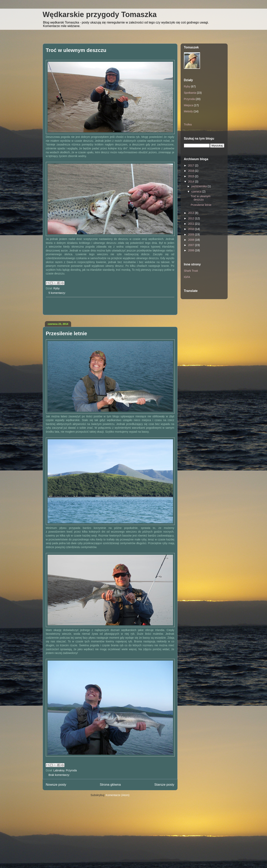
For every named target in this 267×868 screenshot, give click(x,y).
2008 (191, 240)
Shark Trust (191, 271)
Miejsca (189, 105)
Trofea (188, 124)
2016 (191, 171)
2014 (191, 182)
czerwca (197, 192)
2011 (191, 224)
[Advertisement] (110, 306)
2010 (191, 229)
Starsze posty (164, 785)
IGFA (187, 277)
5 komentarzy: (57, 293)
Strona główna (110, 785)
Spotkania (190, 93)
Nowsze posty (56, 785)
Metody (188, 111)
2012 (191, 218)
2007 (191, 245)
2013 (191, 213)
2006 (191, 250)
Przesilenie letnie (67, 333)
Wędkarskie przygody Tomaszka (100, 15)
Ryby (56, 288)
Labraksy (59, 770)
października (200, 186)
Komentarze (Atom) (117, 795)
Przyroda (71, 770)
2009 (191, 234)
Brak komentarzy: (59, 775)
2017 (191, 165)
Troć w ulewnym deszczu (76, 50)
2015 (191, 176)
